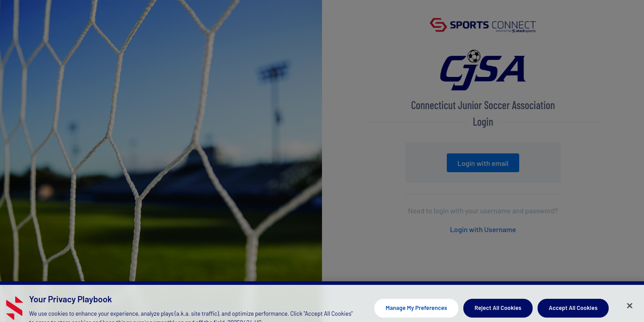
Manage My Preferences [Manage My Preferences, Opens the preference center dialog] (416, 311)
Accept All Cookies (573, 311)
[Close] (630, 309)
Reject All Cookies (498, 311)
